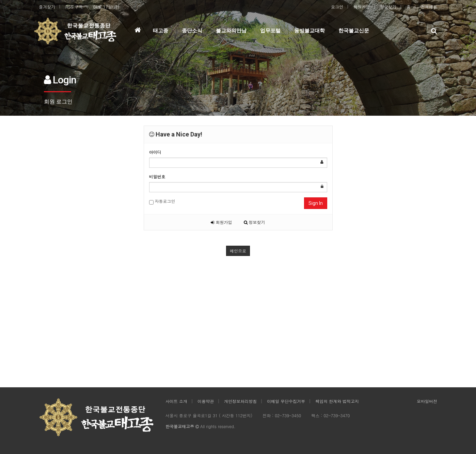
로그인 (337, 7)
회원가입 (362, 7)
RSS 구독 (74, 7)
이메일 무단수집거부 (286, 401)
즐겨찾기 (47, 7)
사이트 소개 (176, 401)
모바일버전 (427, 401)
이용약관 (206, 401)
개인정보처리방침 (240, 401)
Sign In (316, 203)
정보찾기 (388, 7)
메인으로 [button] (238, 251)
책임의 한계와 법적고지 (337, 401)
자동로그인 (162, 201)
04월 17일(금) (106, 7)
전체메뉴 (429, 7)
